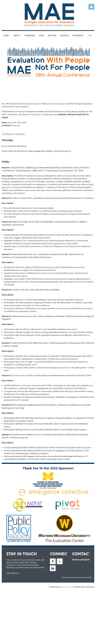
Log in (91, 7)
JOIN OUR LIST (13, 573)
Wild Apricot (67, 587)
